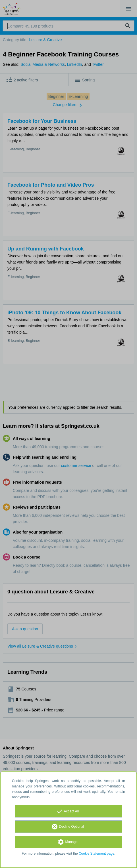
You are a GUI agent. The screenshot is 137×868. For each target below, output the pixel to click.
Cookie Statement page (96, 854)
